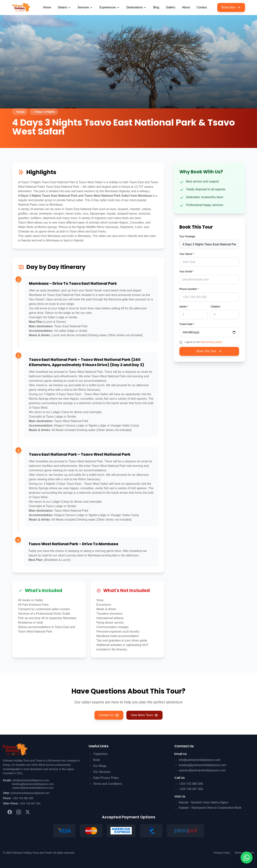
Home (47, 7)
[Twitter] (28, 812)
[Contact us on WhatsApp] (247, 858)
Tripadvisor (101, 754)
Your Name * (187, 254)
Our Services (102, 772)
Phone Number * (189, 289)
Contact (202, 7)
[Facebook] (10, 812)
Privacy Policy (222, 853)
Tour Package (187, 236)
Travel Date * (187, 324)
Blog (156, 7)
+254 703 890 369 (22, 798)
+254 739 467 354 (30, 803)
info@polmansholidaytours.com (31, 780)
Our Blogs (100, 766)
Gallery (171, 7)
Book (96, 760)
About (186, 7)
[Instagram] (19, 812)
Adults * (184, 307)
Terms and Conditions (108, 784)
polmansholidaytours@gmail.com (30, 793)
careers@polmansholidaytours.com (33, 788)
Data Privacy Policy (106, 778)
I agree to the (203, 342)
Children (216, 307)
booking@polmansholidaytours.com (33, 784)
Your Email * (187, 271)
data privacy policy (211, 342)
